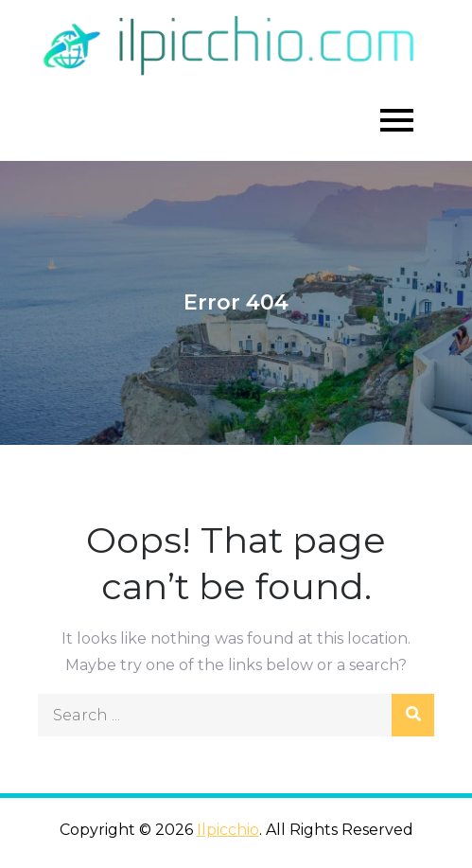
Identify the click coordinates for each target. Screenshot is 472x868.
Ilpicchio (228, 830)
